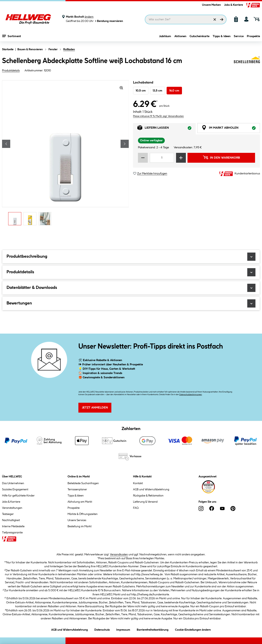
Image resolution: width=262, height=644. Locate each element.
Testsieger (8, 514)
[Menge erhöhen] (181, 158)
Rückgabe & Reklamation (148, 496)
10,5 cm (141, 91)
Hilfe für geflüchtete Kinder (18, 496)
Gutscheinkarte (199, 36)
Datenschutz (102, 629)
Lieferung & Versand (145, 502)
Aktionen (180, 36)
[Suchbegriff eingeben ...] (186, 19)
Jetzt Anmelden (95, 408)
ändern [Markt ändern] (89, 17)
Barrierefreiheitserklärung (153, 629)
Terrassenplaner (77, 490)
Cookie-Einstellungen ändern (193, 629)
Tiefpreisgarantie (12, 533)
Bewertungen (131, 303)
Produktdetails (11, 71)
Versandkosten (119, 555)
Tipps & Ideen (222, 36)
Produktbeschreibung (131, 257)
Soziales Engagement (15, 490)
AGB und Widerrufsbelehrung (151, 490)
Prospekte (253, 36)
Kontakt (138, 483)
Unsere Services (77, 520)
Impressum (123, 629)
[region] (65, 154)
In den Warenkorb (221, 157)
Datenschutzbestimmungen (191, 395)
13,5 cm (158, 91)
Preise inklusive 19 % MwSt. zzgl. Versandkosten (158, 116)
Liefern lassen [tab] (167, 129)
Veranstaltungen (12, 508)
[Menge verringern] (143, 158)
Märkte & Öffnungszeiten (83, 514)
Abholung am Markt (80, 502)
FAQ (136, 508)
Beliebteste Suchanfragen (83, 483)
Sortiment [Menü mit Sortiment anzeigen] (12, 36)
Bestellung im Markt (80, 526)
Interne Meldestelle (13, 526)
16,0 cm (174, 91)
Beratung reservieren (109, 21)
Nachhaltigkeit (11, 520)
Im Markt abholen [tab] (231, 129)
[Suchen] (222, 19)
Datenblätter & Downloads (131, 288)
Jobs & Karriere (234, 5)
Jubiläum (165, 36)
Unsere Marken (211, 5)
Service (239, 36)
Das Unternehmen (13, 483)
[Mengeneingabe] (162, 158)
